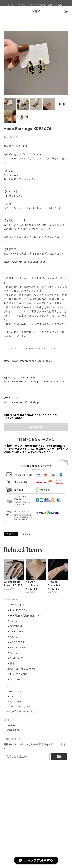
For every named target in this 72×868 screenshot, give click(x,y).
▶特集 (11, 663)
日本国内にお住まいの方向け (36, 439)
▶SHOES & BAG (18, 647)
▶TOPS (12, 621)
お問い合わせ (14, 701)
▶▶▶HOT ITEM (18, 610)
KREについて (15, 692)
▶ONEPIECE (16, 632)
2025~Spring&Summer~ (23, 669)
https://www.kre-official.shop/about (25, 262)
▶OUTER (13, 637)
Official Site (14, 730)
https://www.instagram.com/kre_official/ (28, 361)
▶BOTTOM (15, 626)
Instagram (14, 725)
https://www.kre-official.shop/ (22, 402)
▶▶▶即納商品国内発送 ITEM (25, 615)
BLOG (11, 697)
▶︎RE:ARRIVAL (17, 679)
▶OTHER (13, 653)
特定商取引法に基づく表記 (21, 711)
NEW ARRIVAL (17, 605)
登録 (59, 757)
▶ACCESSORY (17, 642)
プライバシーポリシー (19, 706)
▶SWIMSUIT (15, 658)
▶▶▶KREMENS (18, 674)
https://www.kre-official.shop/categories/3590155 (34, 382)
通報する (27, 534)
